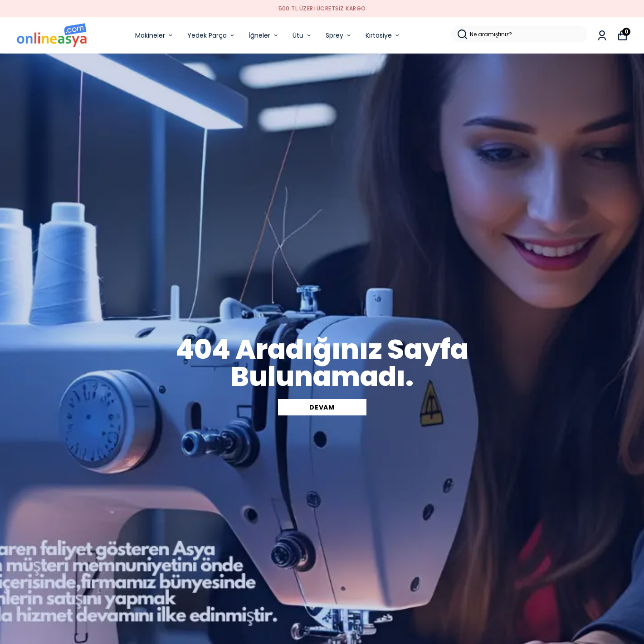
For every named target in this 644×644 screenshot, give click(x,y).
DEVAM (322, 407)
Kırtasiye (383, 35)
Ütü (302, 35)
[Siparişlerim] (602, 36)
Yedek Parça (211, 35)
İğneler (264, 35)
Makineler (154, 35)
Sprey (339, 35)
